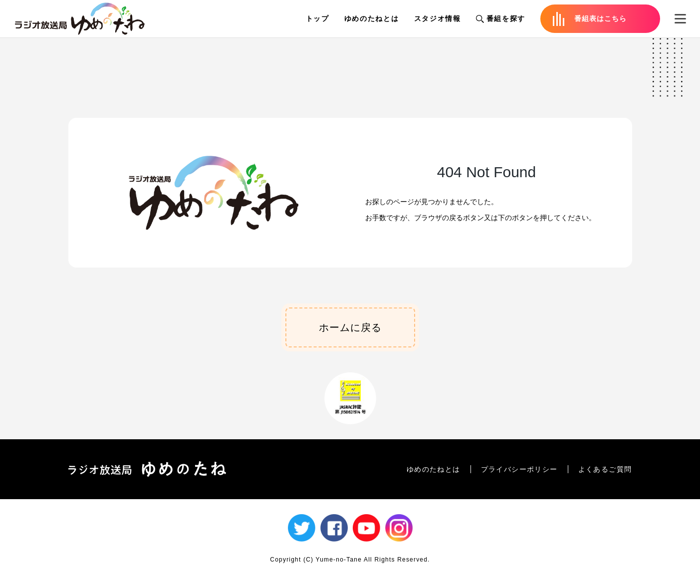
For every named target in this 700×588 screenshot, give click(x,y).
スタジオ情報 (438, 18)
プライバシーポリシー (519, 469)
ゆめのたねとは (372, 18)
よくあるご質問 (605, 469)
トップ (318, 18)
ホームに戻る (350, 327)
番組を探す (501, 18)
